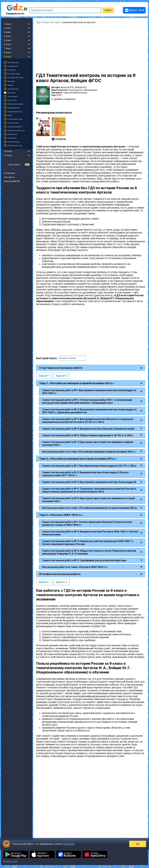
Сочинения (9, 173)
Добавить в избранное (65, 99)
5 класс (18, 40)
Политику (69, 844)
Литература (13, 89)
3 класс (18, 32)
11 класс (18, 155)
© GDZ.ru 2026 (10, 862)
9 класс (18, 56)
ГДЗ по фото (14, 164)
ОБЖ (10, 115)
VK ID (134, 10)
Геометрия (13, 66)
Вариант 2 (61, 376)
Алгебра (11, 70)
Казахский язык (15, 119)
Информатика (14, 108)
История (11, 93)
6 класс (18, 44)
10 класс (18, 151)
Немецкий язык (15, 111)
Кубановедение (15, 127)
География (12, 96)
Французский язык (16, 130)
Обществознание (16, 104)
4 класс (18, 36)
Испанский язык (15, 145)
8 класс (18, 52)
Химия (10, 85)
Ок (137, 844)
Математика (13, 62)
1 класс (18, 24)
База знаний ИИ (12, 181)
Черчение (12, 138)
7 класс (18, 48)
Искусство (12, 134)
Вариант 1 (44, 376)
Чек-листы (9, 177)
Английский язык (15, 77)
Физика (11, 81)
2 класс (18, 28)
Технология (13, 123)
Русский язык (14, 74)
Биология (12, 100)
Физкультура (13, 142)
